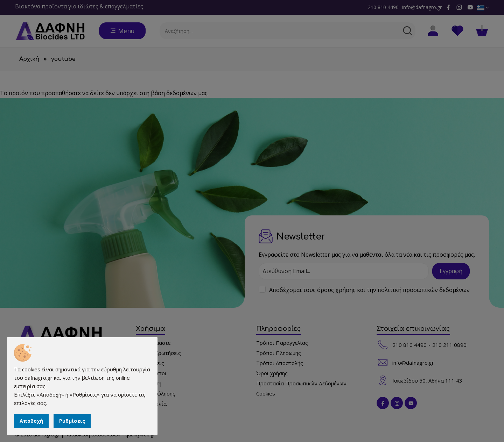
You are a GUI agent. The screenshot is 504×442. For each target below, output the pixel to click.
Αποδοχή (31, 421)
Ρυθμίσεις (72, 421)
